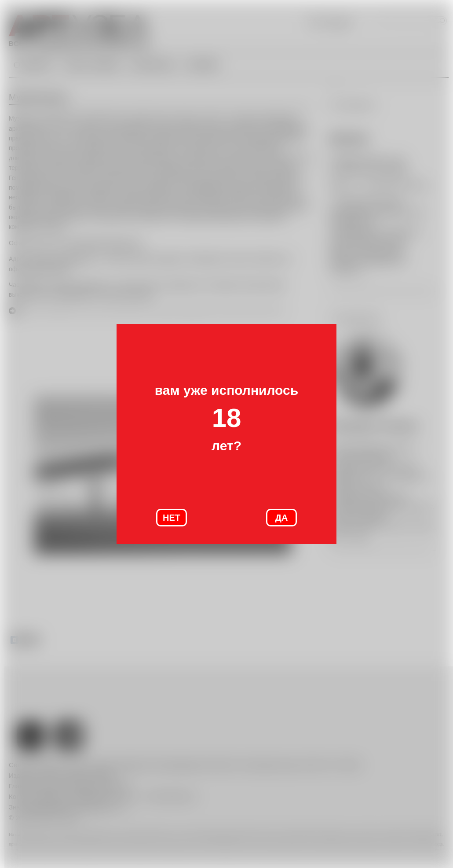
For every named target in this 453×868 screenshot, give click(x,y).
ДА (282, 518)
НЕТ (172, 518)
